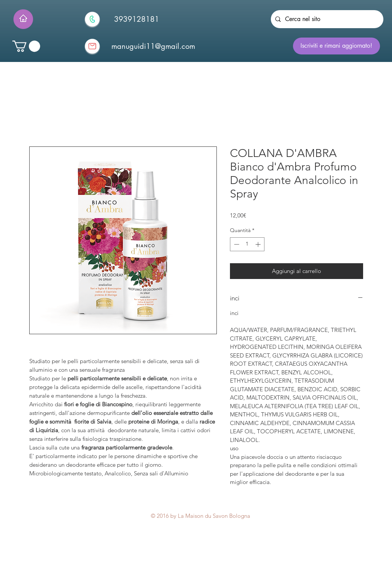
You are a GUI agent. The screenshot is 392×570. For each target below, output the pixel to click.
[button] (26, 46)
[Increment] (259, 244)
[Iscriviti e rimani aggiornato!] (336, 46)
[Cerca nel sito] (326, 19)
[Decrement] (236, 244)
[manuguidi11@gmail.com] (153, 46)
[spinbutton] (247, 244)
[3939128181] (137, 19)
